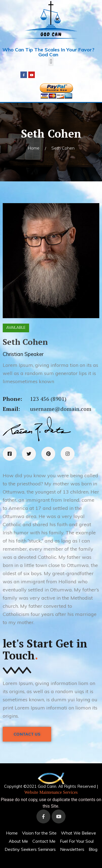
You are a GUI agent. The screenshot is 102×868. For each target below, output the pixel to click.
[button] (51, 62)
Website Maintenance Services (51, 792)
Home (34, 148)
